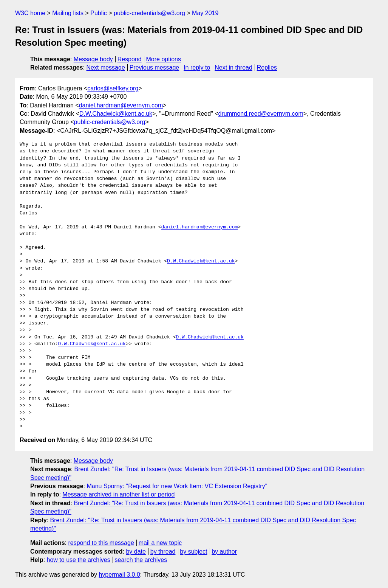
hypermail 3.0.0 (119, 575)
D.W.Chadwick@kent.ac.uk (116, 114)
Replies (267, 67)
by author (224, 552)
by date (136, 552)
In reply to (197, 67)
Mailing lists (68, 13)
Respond (130, 59)
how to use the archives (79, 560)
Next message (106, 67)
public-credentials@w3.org (149, 13)
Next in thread (233, 67)
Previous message (155, 67)
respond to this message (101, 543)
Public (99, 13)
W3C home (30, 13)
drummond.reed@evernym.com (261, 114)
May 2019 (205, 13)
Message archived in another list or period (118, 494)
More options (164, 59)
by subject (193, 552)
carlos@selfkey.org (113, 88)
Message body (93, 59)
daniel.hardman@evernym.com (121, 105)
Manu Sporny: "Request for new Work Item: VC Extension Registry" (177, 486)
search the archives (141, 560)
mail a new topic (160, 543)
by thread (163, 552)
